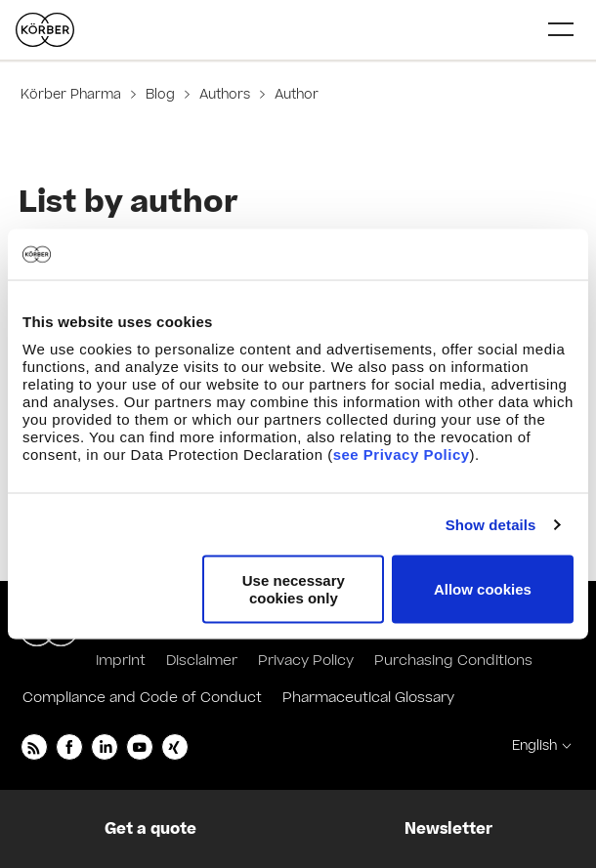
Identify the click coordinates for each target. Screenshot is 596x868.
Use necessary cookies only (294, 589)
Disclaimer (202, 661)
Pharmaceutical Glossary (368, 698)
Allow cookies (483, 589)
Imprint (121, 661)
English (534, 746)
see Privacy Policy (402, 455)
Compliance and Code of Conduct (142, 698)
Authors (225, 95)
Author (295, 95)
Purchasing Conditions (453, 661)
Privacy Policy (306, 661)
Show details (491, 524)
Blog (160, 95)
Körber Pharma (73, 95)
